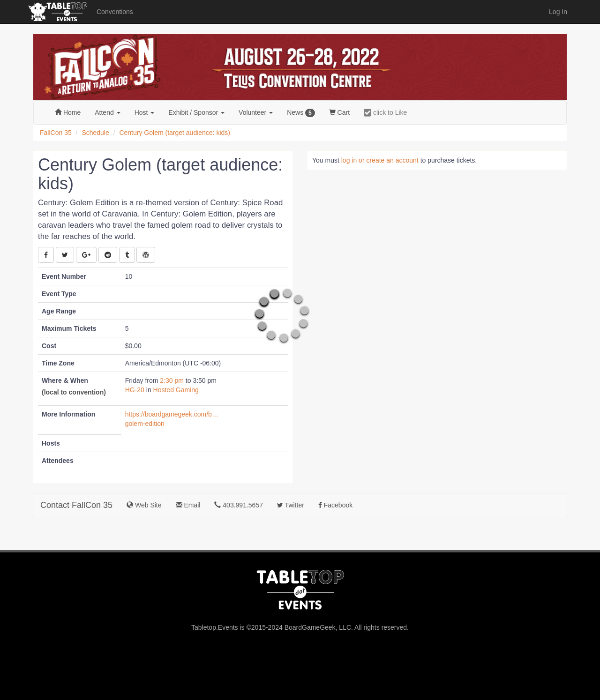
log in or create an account (380, 160)
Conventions (115, 12)
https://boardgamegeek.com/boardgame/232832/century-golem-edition (172, 419)
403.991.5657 (239, 505)
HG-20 (135, 390)
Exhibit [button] (196, 112)
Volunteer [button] (256, 112)
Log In (558, 12)
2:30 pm (172, 380)
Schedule (95, 133)
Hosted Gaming (176, 390)
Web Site (144, 505)
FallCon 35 (56, 133)
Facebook (335, 505)
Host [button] (145, 112)
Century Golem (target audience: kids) (175, 133)
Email (188, 505)
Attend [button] (107, 112)
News (301, 113)
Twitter (291, 505)
